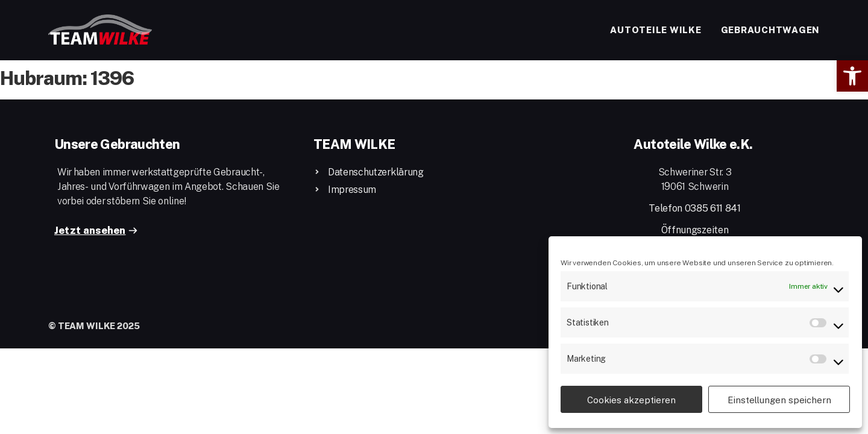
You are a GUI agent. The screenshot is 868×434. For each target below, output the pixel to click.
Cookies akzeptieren (631, 400)
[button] (852, 76)
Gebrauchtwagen (771, 30)
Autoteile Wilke (656, 30)
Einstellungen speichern (779, 400)
